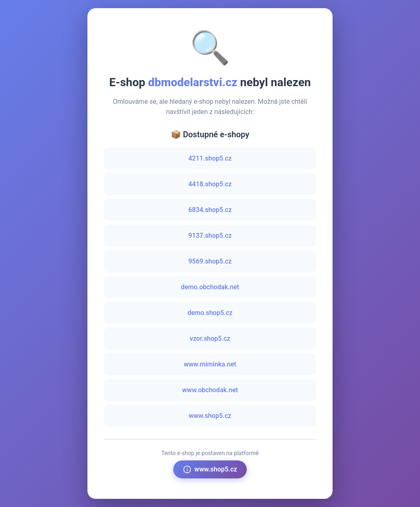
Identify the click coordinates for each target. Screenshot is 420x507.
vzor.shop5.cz (210, 338)
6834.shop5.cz (210, 210)
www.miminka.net (210, 364)
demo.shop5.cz (210, 313)
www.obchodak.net (210, 390)
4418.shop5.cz (210, 184)
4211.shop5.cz (210, 158)
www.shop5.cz (210, 416)
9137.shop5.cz (210, 236)
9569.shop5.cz (210, 261)
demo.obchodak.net (210, 287)
